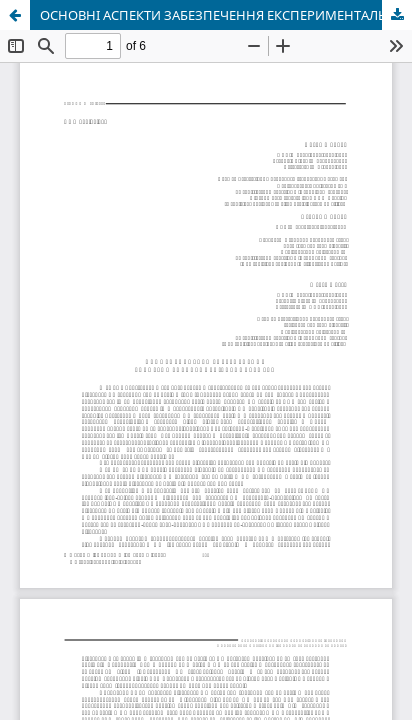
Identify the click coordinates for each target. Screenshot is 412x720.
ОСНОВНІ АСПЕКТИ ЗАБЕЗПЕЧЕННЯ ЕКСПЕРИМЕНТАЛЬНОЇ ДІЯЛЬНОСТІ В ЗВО (226, 15)
